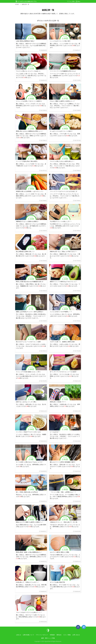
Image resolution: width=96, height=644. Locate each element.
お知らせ (19, 635)
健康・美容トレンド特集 (48, 638)
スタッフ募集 (67, 635)
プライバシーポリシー (42, 635)
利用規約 (52, 635)
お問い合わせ (76, 635)
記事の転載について (28, 635)
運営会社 (59, 635)
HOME (17, 4)
